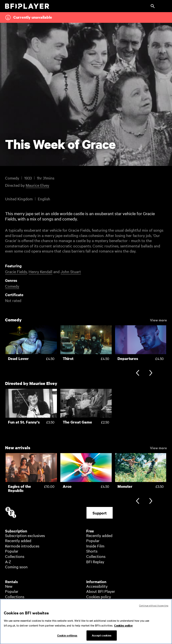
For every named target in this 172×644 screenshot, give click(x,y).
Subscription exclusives (25, 535)
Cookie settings (67, 637)
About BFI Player (101, 591)
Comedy (12, 286)
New (9, 586)
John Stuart (71, 271)
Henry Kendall (40, 271)
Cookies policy (99, 596)
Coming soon (16, 567)
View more (158, 320)
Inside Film (95, 546)
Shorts (92, 551)
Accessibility (97, 586)
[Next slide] (151, 373)
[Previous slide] (137, 373)
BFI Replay (95, 562)
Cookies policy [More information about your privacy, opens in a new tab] (123, 627)
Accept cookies (102, 637)
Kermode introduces (22, 546)
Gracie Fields (16, 271)
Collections (15, 556)
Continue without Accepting (154, 607)
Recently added (18, 540)
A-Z (8, 562)
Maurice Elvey (37, 185)
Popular (12, 551)
